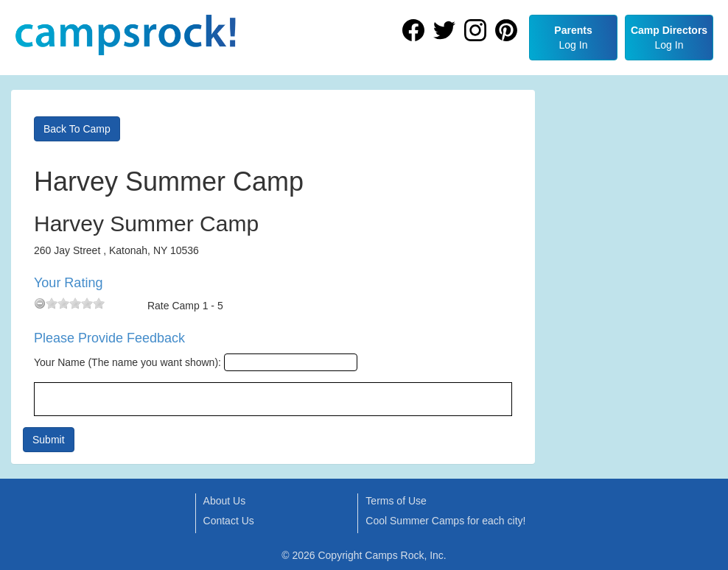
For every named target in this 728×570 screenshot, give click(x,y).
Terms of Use (396, 501)
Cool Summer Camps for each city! (445, 521)
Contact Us (229, 521)
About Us (225, 501)
